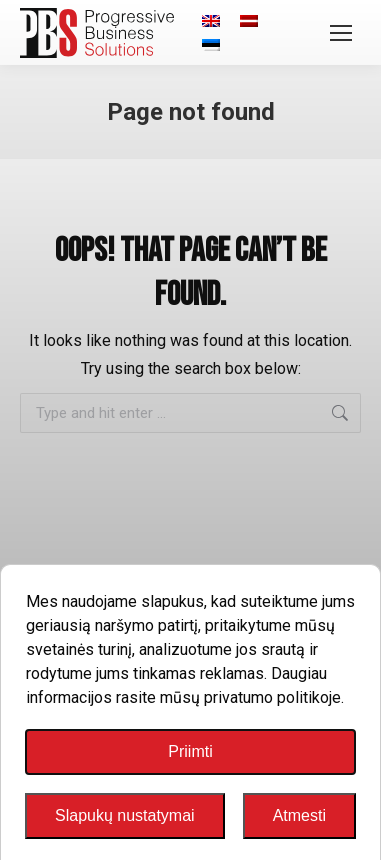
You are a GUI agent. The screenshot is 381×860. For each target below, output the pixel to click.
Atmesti (299, 815)
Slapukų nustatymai (125, 815)
